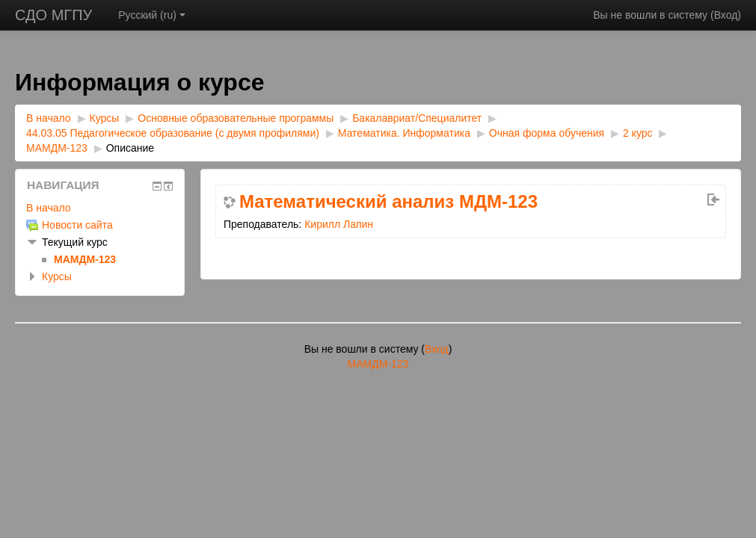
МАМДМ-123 (57, 148)
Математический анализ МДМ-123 (388, 202)
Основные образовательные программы (236, 118)
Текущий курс (75, 242)
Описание (130, 148)
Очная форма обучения (547, 133)
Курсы (105, 118)
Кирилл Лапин (339, 224)
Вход (726, 15)
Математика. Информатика (406, 133)
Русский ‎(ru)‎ (152, 15)
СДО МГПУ (53, 15)
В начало (49, 118)
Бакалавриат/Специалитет (417, 118)
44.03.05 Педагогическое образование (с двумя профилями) (173, 133)
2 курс (638, 133)
